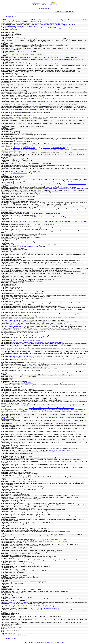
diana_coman (5, 25)
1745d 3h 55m (53, 4)
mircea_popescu (5, 87)
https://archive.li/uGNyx (16, 51)
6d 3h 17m (36, 4)
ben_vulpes (4, 558)
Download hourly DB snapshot (45, 642)
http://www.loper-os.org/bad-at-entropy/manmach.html (50, 539)
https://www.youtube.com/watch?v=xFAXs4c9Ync (45, 608)
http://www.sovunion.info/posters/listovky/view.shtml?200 (41, 245)
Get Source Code (59, 642)
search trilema (60, 12)
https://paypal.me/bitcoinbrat (19, 173)
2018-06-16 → (14, 17)
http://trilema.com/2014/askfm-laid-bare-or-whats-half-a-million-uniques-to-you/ (52, 408)
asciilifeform (36, 3)
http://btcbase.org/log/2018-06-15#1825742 (16, 320)
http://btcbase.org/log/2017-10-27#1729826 (27, 315)
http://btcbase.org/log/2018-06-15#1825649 (23, 143)
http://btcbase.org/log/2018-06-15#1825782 (21, 356)
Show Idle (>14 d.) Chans (44, 8)
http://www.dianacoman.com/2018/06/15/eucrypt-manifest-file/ (24, 23)
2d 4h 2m (44, 4)
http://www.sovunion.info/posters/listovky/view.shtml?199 (26, 247)
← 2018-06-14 (5, 17)
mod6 (2, 31)
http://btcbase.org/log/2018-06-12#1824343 (53, 148)
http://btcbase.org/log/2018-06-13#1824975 (23, 116)
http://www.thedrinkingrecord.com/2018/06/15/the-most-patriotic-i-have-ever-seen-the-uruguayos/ (33, 348)
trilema (53, 3)
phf (2, 320)
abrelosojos (4, 629)
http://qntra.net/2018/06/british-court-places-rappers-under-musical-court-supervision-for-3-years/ (33, 84)
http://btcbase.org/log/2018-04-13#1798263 (35, 367)
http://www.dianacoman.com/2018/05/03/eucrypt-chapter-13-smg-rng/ (54, 25)
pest (44, 3)
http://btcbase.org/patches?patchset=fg (61, 28)
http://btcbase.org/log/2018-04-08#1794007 (54, 323)
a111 (2, 54)
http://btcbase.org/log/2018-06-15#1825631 (16, 326)
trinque (3, 525)
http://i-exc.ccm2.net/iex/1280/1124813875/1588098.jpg (27, 341)
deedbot (3, 23)
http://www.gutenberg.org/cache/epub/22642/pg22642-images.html (65, 189)
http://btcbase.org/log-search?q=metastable (32, 54)
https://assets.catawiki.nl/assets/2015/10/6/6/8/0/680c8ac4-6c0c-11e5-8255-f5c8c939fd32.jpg (37, 342)
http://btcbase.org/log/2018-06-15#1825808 (16, 602)
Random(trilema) (30, 642)
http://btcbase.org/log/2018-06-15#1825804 (21, 383)
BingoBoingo (5, 81)
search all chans (69, 12)
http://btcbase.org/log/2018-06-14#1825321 (61, 450)
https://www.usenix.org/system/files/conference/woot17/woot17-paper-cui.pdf (48, 58)
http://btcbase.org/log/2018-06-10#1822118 (41, 101)
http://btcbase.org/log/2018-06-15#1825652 (23, 148)
